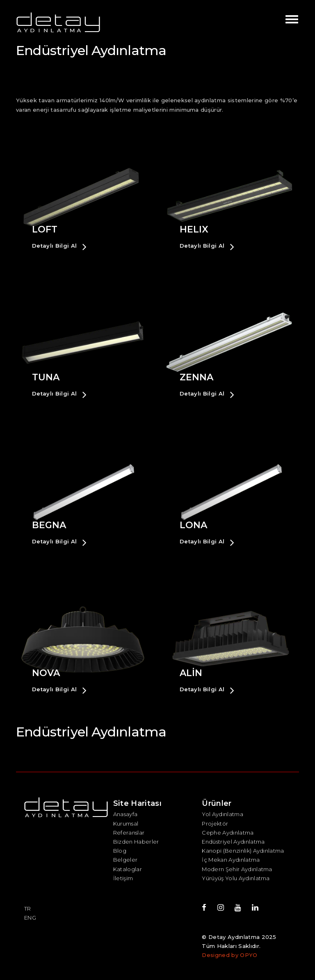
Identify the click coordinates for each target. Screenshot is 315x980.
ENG (30, 918)
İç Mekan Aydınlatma (231, 860)
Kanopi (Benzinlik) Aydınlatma (243, 851)
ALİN (191, 673)
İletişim (123, 878)
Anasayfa (126, 814)
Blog (120, 851)
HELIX (194, 229)
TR (28, 909)
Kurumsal (126, 824)
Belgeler (126, 860)
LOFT (45, 229)
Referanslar (129, 833)
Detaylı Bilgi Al (59, 246)
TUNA (46, 377)
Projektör (215, 824)
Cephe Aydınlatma (228, 833)
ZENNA (196, 377)
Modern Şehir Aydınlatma (237, 869)
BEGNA (49, 525)
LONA (193, 525)
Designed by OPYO (229, 955)
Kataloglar (128, 869)
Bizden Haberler (136, 842)
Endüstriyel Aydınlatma (233, 842)
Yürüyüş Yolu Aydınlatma (236, 878)
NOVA (46, 673)
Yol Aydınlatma (223, 814)
